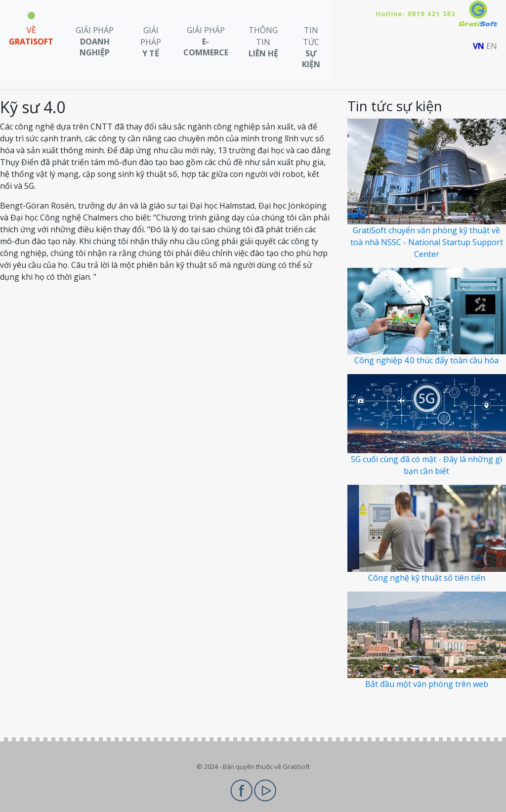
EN (492, 46)
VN (479, 46)
